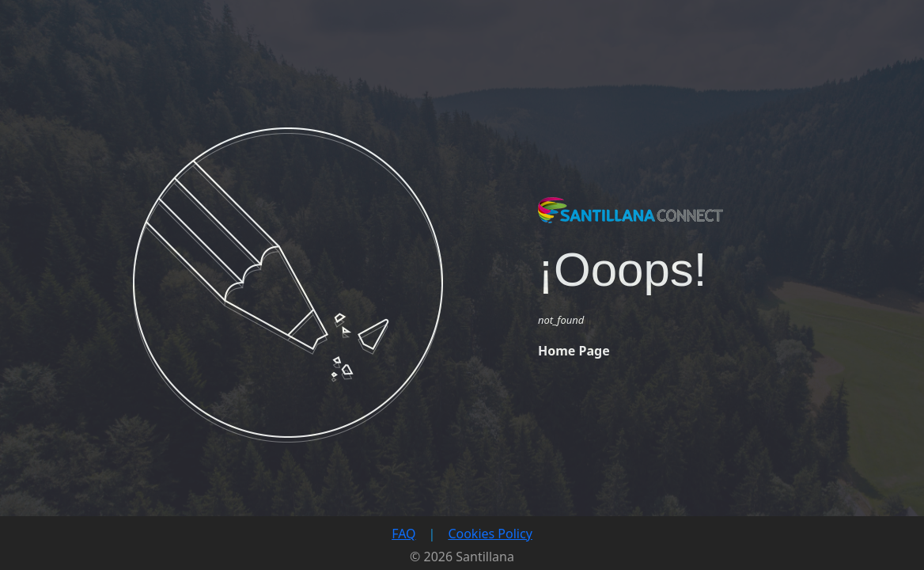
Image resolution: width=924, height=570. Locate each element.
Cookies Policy (490, 534)
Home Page (574, 351)
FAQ (403, 534)
